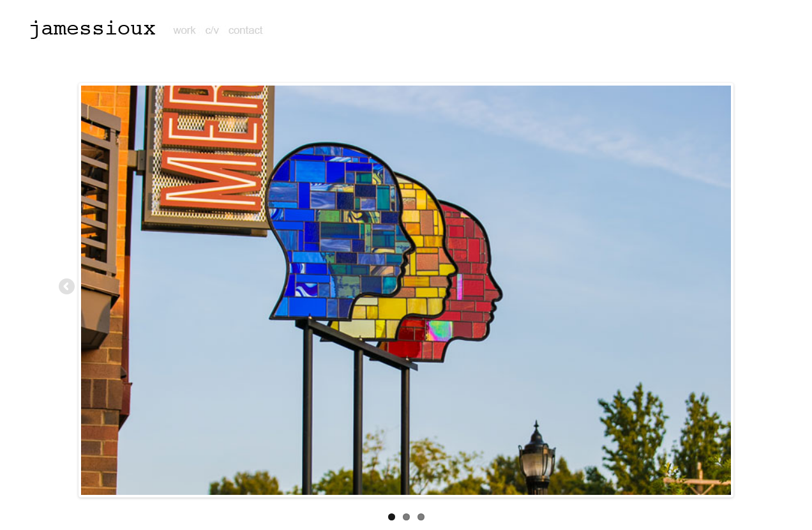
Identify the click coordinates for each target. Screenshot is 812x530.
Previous (68, 287)
